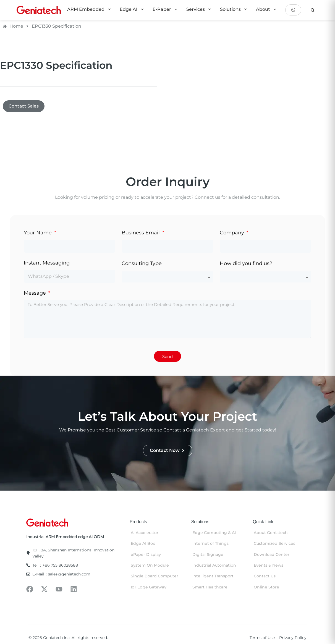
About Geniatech (271, 533)
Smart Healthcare (210, 587)
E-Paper (165, 9)
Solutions (234, 9)
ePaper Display (146, 555)
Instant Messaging (47, 263)
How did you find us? (246, 264)
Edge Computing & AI (214, 533)
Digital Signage (208, 555)
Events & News (269, 566)
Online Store (266, 587)
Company (233, 233)
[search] (313, 10)
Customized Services (274, 544)
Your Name (38, 233)
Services (199, 9)
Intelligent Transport (213, 577)
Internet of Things (210, 544)
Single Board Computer (155, 577)
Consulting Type (142, 264)
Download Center (272, 555)
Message (36, 294)
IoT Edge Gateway (149, 587)
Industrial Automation (214, 566)
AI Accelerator (145, 533)
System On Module (150, 566)
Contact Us (265, 577)
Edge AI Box (143, 544)
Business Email (141, 233)
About (266, 9)
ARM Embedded (89, 9)
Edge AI (132, 9)
